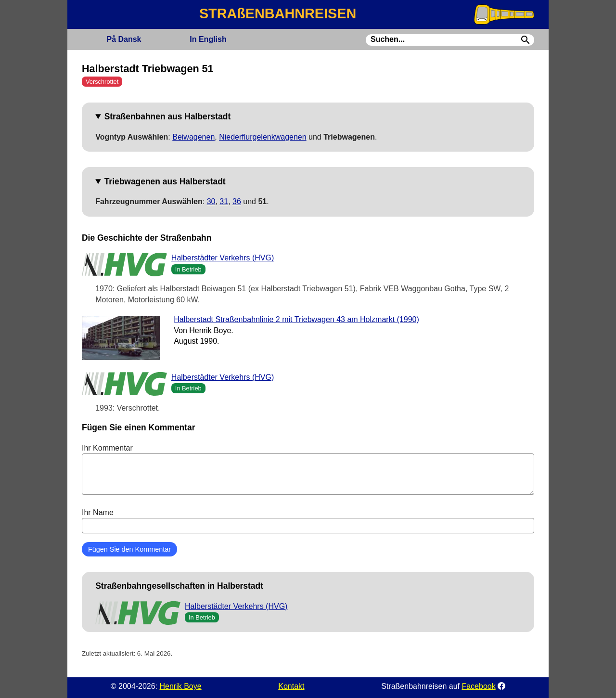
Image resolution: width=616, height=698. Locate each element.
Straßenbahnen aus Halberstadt (168, 116)
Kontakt (291, 686)
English (208, 39)
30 (211, 201)
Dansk (124, 39)
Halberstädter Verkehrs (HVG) (223, 258)
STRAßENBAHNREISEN (278, 13)
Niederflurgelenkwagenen (263, 137)
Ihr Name (308, 521)
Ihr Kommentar (308, 469)
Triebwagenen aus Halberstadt (165, 181)
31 (224, 201)
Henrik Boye (180, 686)
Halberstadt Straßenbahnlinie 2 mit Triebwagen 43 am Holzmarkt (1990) (296, 319)
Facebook (478, 686)
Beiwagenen (193, 137)
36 (237, 201)
